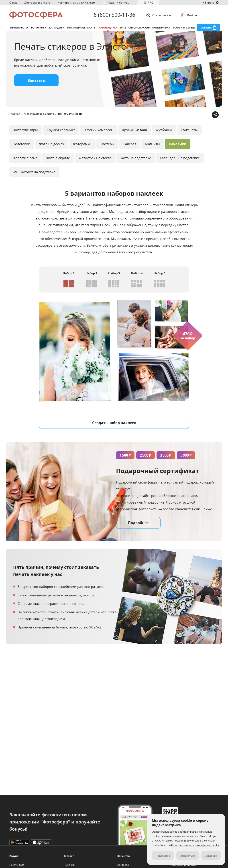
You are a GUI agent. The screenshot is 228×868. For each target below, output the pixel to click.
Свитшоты (189, 131)
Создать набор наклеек (114, 424)
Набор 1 (69, 274)
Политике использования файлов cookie (195, 845)
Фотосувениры (26, 131)
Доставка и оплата (38, 3)
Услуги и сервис (184, 29)
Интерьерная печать (81, 29)
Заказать (36, 82)
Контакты (123, 865)
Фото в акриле (58, 159)
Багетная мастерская (135, 29)
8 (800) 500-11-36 (114, 15)
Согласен (211, 856)
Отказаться (187, 856)
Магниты (153, 145)
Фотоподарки (108, 29)
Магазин (206, 29)
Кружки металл (135, 131)
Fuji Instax (69, 865)
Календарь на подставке (180, 159)
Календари (57, 29)
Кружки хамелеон (99, 131)
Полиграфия (161, 29)
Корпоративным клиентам (76, 3)
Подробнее (138, 524)
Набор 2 (91, 274)
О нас (13, 3)
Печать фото (19, 29)
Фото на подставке (136, 159)
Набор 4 (137, 274)
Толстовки (22, 145)
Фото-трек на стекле (95, 159)
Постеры (107, 145)
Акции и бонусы (118, 3)
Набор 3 (114, 274)
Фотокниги (39, 29)
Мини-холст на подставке (34, 173)
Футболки (164, 131)
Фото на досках (52, 145)
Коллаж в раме (25, 159)
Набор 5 (159, 274)
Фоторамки (82, 145)
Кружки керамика (61, 131)
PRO (151, 3)
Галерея (130, 145)
